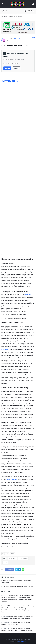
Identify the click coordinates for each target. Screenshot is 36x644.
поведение (28, 295)
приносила (5, 349)
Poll (33, 37)
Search (4, 11)
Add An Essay (30, 11)
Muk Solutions (22, 641)
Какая (7, 553)
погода (12, 553)
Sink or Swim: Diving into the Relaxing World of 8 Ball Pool (17, 587)
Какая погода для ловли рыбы (15, 60)
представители (12, 479)
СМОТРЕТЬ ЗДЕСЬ (10, 81)
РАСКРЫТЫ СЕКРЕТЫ (12, 64)
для (3, 553)
